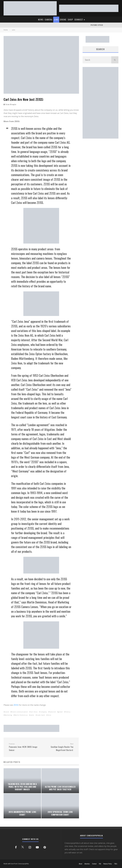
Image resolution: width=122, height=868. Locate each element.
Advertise (87, 864)
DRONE (63, 20)
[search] (115, 60)
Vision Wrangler (10, 104)
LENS (56, 20)
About (80, 864)
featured (52, 712)
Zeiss (49, 715)
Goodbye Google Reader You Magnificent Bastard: (58, 747)
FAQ (100, 864)
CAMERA (49, 20)
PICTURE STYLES (97, 25)
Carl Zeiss (34, 712)
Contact (94, 864)
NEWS (41, 20)
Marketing (8, 715)
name (32, 715)
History (68, 712)
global (60, 712)
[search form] (97, 60)
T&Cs (116, 864)
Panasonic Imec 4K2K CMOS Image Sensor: (24, 747)
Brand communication (20, 712)
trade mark (41, 715)
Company (43, 712)
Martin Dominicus (21, 715)
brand (7, 712)
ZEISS (16, 705)
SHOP (70, 20)
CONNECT (79, 20)
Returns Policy (108, 864)
